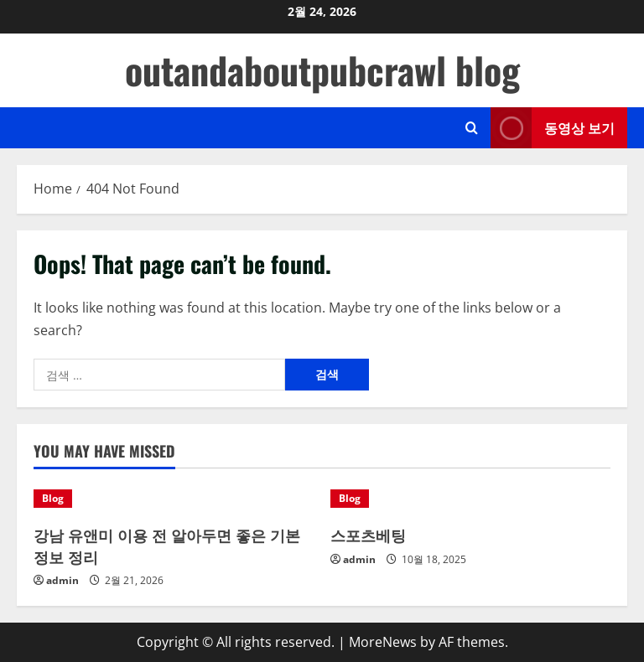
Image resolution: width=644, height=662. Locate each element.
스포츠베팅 (368, 535)
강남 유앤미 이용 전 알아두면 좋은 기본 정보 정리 (167, 545)
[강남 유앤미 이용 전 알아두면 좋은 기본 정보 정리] (174, 499)
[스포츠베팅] (470, 499)
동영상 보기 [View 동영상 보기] (553, 128)
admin (62, 580)
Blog (53, 498)
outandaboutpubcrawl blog (322, 70)
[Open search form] (472, 128)
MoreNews (383, 642)
